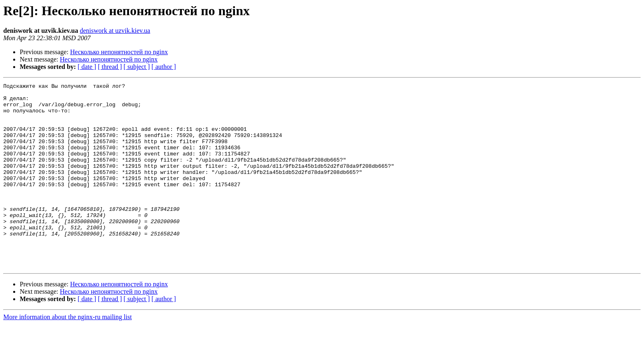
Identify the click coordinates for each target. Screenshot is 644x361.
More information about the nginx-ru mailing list (68, 354)
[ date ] (87, 67)
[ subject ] (137, 67)
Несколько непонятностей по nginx (119, 52)
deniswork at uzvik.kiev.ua (115, 31)
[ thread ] (110, 67)
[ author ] (164, 67)
